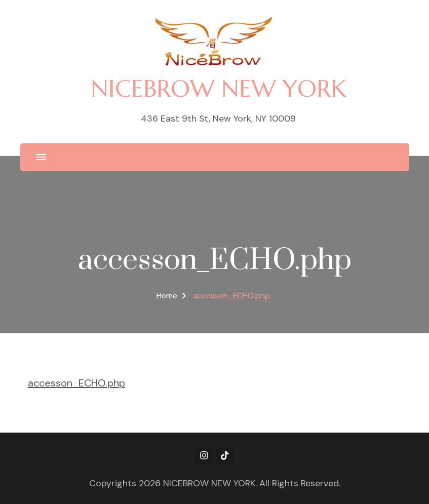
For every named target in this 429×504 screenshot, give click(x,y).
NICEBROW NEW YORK (219, 88)
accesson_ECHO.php (76, 383)
